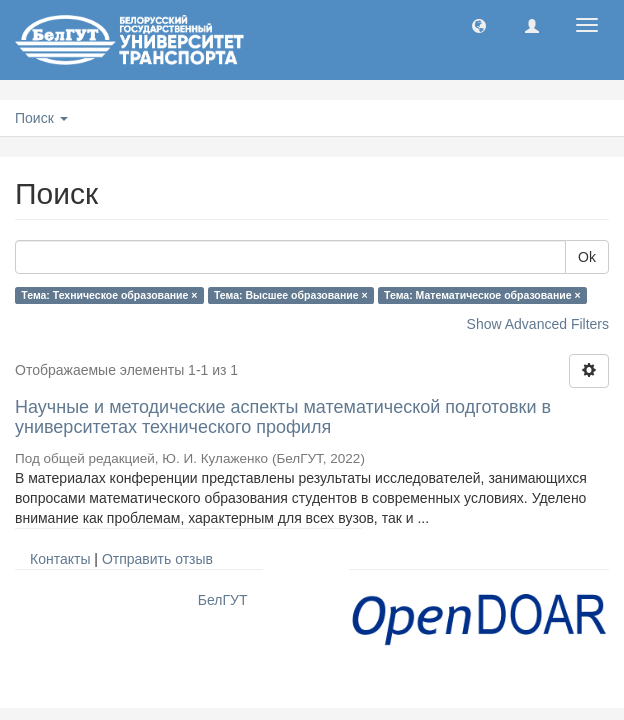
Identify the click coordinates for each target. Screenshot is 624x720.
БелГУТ (223, 600)
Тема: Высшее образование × (291, 295)
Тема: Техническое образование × (109, 295)
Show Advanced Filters (538, 324)
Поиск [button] (41, 118)
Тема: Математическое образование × (482, 295)
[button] (479, 25)
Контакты (60, 559)
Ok (587, 257)
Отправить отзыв (157, 559)
